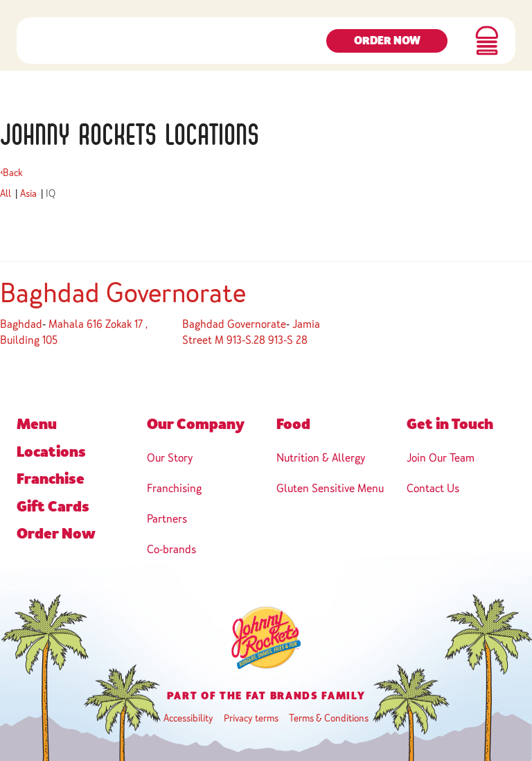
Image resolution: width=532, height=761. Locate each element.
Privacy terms (251, 718)
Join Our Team (441, 458)
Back (11, 173)
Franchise (51, 479)
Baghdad (21, 324)
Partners (167, 519)
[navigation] (59, 49)
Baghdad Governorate (123, 293)
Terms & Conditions (329, 718)
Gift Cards (53, 507)
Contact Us (433, 488)
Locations (51, 452)
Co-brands (171, 549)
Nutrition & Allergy (321, 458)
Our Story (170, 458)
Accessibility (188, 718)
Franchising (174, 488)
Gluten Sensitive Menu (330, 488)
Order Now (387, 49)
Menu (37, 424)
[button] (487, 49)
